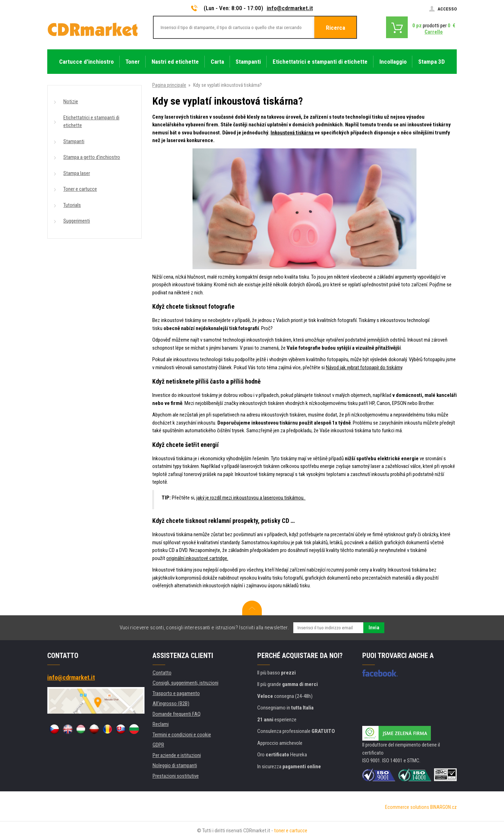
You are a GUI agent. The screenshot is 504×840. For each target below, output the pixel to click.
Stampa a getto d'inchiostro (92, 157)
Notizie (71, 101)
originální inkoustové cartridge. (197, 558)
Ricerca (335, 28)
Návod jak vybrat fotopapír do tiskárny (364, 367)
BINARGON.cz (443, 807)
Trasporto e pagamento (176, 693)
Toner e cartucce (80, 189)
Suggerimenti (77, 221)
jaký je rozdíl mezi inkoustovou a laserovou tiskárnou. (251, 498)
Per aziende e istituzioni (177, 755)
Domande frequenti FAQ (177, 714)
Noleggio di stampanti (175, 765)
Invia (374, 628)
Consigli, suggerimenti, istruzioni (185, 683)
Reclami (161, 724)
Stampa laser (77, 173)
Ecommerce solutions (407, 807)
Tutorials (72, 205)
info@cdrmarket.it (290, 8)
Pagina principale (169, 85)
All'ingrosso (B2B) (171, 703)
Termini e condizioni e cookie (182, 735)
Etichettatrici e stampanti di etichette (91, 122)
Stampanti (74, 141)
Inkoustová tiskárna (292, 133)
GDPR (158, 745)
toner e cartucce (291, 831)
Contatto (162, 673)
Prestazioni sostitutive (176, 776)
